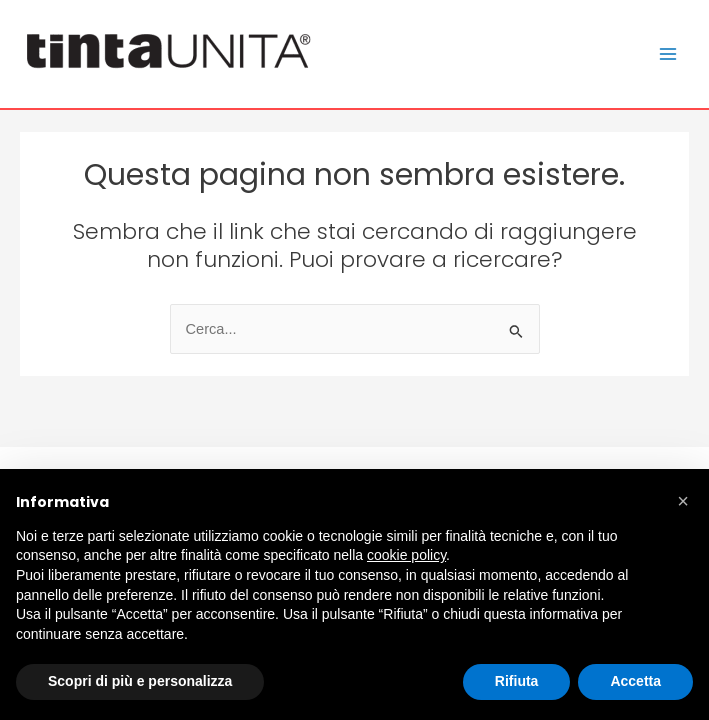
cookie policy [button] (406, 555)
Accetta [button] (635, 681)
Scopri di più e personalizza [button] (140, 681)
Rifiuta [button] (517, 681)
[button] (683, 501)
